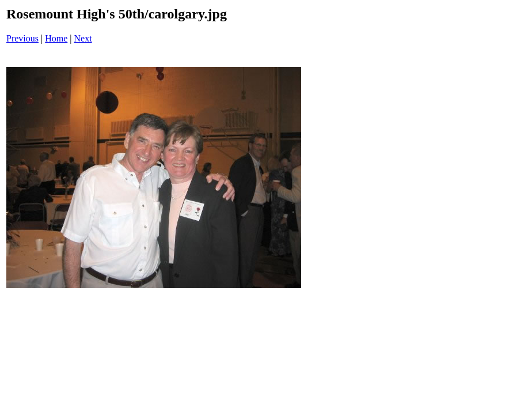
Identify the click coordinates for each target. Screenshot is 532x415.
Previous (22, 38)
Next (83, 38)
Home (56, 38)
